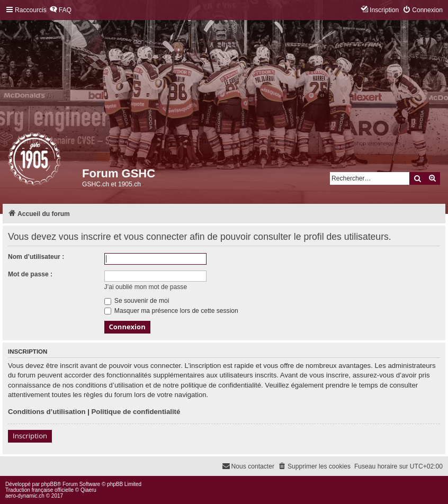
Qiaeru (88, 490)
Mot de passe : (30, 274)
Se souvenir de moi (137, 301)
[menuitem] (60, 10)
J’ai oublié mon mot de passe (146, 287)
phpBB (49, 484)
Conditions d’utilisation (47, 412)
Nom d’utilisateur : (36, 257)
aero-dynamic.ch (25, 496)
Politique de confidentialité (136, 412)
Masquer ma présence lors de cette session (171, 311)
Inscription (30, 436)
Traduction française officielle (39, 490)
